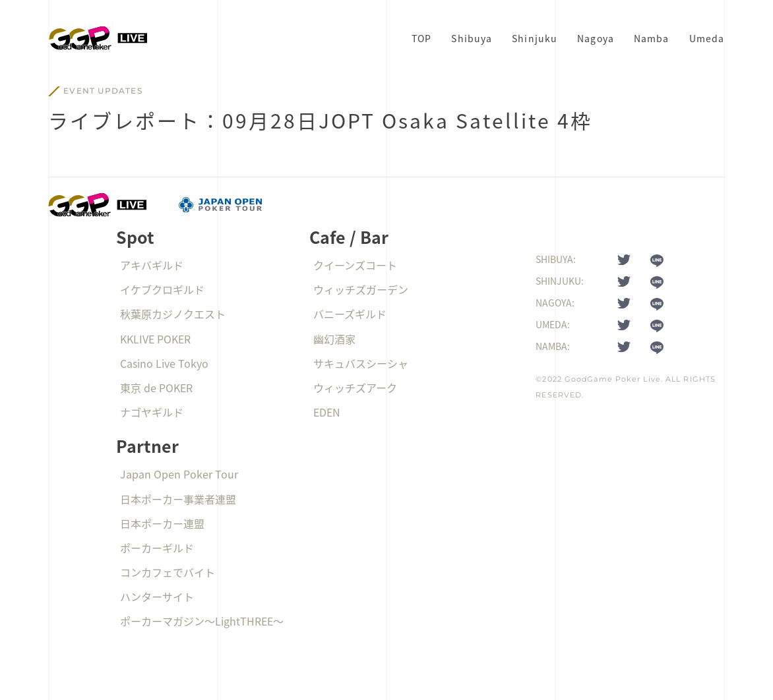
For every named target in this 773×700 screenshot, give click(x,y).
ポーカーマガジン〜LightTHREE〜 (202, 621)
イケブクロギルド (162, 289)
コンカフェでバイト (168, 572)
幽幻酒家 (334, 339)
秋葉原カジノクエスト (173, 314)
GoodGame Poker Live (613, 379)
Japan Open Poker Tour (179, 474)
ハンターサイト (157, 597)
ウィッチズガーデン (361, 289)
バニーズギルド (350, 314)
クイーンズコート (355, 265)
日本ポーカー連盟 (162, 523)
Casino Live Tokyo (164, 363)
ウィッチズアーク (355, 388)
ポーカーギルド (157, 548)
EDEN (327, 412)
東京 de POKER (156, 388)
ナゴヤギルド (152, 412)
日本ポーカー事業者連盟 (178, 499)
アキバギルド (152, 265)
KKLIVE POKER (155, 339)
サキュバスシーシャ (361, 363)
